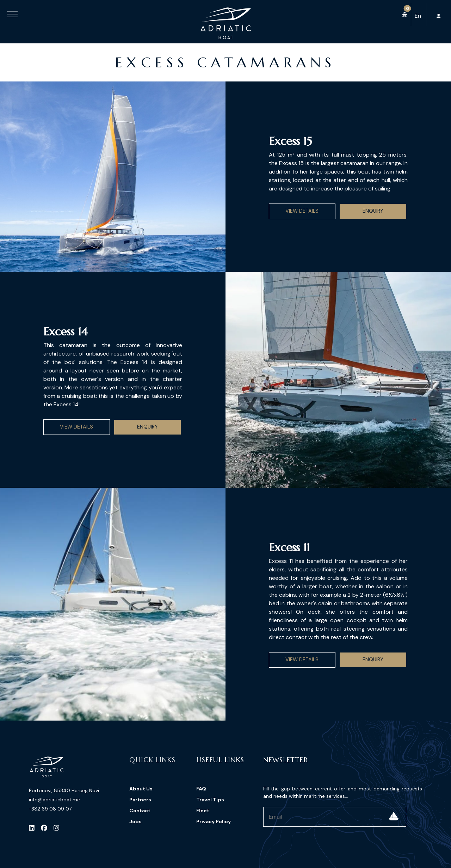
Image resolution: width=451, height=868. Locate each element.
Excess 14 (65, 332)
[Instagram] (56, 828)
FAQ (201, 789)
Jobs (135, 821)
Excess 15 (290, 141)
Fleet (203, 811)
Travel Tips (210, 800)
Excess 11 (289, 547)
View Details (302, 211)
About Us (141, 789)
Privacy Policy (214, 821)
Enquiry (373, 211)
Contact (140, 811)
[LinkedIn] (32, 828)
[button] (405, 14)
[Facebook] (44, 828)
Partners (140, 800)
